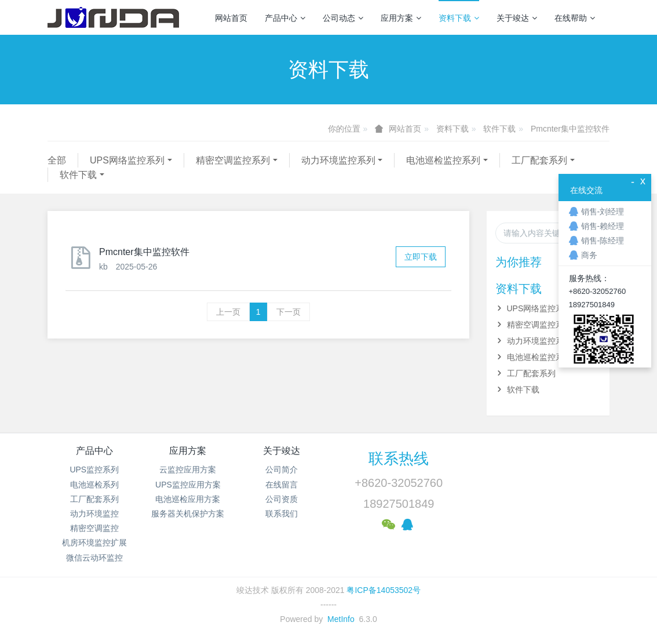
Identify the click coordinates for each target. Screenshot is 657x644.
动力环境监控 (94, 514)
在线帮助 (575, 18)
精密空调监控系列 (233, 160)
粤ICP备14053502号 (384, 590)
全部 (57, 160)
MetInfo (341, 619)
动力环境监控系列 (338, 160)
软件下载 (499, 129)
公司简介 (282, 470)
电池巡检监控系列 (443, 160)
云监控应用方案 (188, 470)
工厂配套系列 (539, 160)
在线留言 (282, 485)
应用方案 (401, 18)
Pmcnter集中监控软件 (570, 129)
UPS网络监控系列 (127, 160)
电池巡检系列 (94, 485)
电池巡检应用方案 (188, 499)
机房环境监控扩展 (94, 543)
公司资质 (282, 499)
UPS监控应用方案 (188, 485)
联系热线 (399, 459)
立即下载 (421, 257)
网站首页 (231, 18)
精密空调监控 (94, 528)
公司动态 (343, 18)
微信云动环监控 (94, 558)
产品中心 (285, 18)
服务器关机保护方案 (188, 514)
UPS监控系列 (94, 470)
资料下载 (459, 18)
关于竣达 (517, 18)
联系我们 (282, 514)
